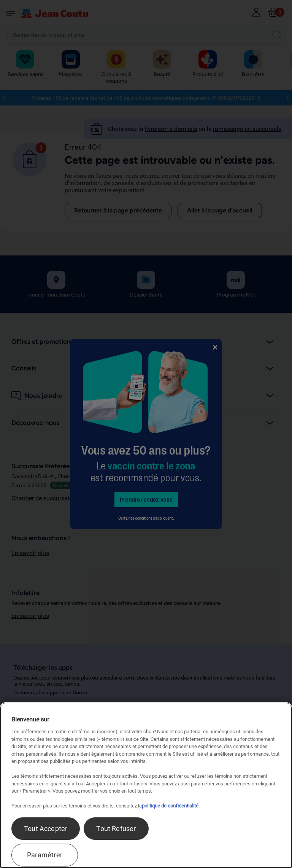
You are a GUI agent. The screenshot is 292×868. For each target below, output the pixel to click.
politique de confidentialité (170, 806)
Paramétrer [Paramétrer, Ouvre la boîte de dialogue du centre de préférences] (45, 855)
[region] (146, 785)
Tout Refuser (116, 829)
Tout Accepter (46, 829)
